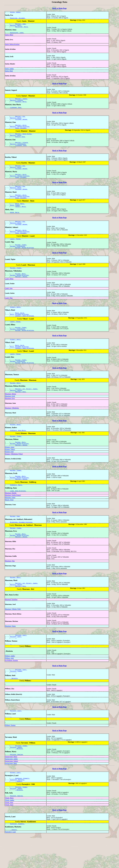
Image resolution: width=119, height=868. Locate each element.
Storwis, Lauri (16, 803)
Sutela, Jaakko (16, 12)
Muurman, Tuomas (21, 258)
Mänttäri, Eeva (21, 412)
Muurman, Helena (10, 414)
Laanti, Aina (9, 303)
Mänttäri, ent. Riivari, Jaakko (27, 409)
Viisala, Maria (9, 831)
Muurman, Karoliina (11, 626)
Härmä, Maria (15, 223)
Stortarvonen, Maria (11, 787)
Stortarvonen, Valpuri (11, 792)
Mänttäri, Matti (16, 26)
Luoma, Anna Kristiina (18, 514)
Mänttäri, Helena (22, 291)
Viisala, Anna (9, 835)
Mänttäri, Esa (20, 120)
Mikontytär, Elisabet (18, 19)
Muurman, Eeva (10, 419)
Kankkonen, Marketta (18, 811)
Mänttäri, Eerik (21, 129)
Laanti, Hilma (9, 293)
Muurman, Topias (10, 653)
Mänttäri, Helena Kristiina (20, 131)
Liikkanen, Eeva (16, 110)
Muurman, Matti (21, 288)
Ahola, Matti (20, 214)
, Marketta (14, 707)
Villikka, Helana (22, 123)
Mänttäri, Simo (21, 25)
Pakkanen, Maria (21, 104)
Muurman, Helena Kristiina (25, 261)
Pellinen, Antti (9, 686)
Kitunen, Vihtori (10, 471)
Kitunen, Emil (9, 474)
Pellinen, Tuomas (16, 699)
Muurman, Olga (10, 586)
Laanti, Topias (16, 252)
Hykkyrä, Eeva (20, 142)
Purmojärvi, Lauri (10, 865)
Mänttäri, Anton (16, 121)
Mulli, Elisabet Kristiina (20, 330)
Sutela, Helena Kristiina (12, 46)
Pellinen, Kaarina (17, 785)
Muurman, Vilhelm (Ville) (13, 636)
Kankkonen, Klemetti (23, 809)
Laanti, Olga (9, 313)
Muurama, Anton (10, 521)
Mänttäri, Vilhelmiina (18, 150)
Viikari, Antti (16, 322)
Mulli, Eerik (20, 328)
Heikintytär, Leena (17, 34)
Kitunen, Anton (16, 445)
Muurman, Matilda (11, 517)
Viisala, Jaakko (10, 833)
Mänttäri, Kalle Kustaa (24, 139)
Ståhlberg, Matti (16, 508)
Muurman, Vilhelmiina (18, 259)
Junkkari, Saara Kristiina (25, 332)
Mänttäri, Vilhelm (17, 102)
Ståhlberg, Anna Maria (18, 451)
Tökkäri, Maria (21, 217)
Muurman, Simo (15, 540)
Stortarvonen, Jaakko (11, 789)
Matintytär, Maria (22, 28)
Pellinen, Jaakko (10, 684)
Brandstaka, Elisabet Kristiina (22, 546)
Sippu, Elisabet (21, 132)
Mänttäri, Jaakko (22, 101)
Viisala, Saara (9, 837)
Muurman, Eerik (10, 416)
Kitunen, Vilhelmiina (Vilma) (14, 476)
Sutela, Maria (9, 36)
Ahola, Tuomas (15, 215)
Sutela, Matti (9, 73)
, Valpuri (19, 813)
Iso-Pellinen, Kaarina (11, 688)
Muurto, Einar (9, 523)
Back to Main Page (59, 8)
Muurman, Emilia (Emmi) (13, 519)
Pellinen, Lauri (21, 662)
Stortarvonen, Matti (11, 794)
